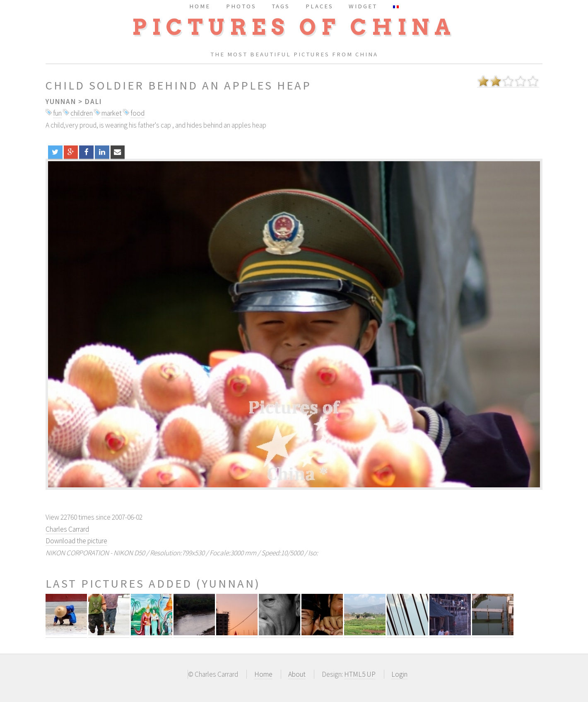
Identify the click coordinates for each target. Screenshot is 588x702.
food (137, 113)
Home (263, 674)
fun (57, 113)
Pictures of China (294, 27)
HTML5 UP (360, 674)
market (112, 113)
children (82, 113)
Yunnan (61, 102)
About (297, 674)
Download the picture (76, 541)
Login (399, 674)
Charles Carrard (67, 529)
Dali (93, 102)
